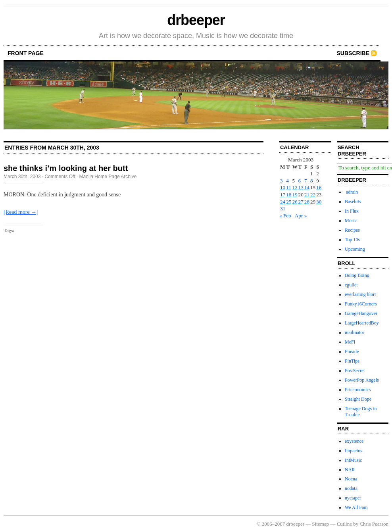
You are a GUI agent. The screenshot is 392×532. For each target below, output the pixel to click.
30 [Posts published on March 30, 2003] (319, 202)
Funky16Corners (361, 304)
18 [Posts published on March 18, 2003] (289, 195)
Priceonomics (358, 390)
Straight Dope (358, 399)
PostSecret (355, 371)
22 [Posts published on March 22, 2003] (313, 195)
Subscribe (353, 53)
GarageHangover (361, 313)
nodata (351, 488)
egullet (351, 285)
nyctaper (353, 498)
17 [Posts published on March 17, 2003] (283, 195)
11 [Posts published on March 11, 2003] (289, 187)
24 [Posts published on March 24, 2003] (283, 202)
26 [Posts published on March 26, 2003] (295, 202)
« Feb (285, 216)
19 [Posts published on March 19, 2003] (295, 195)
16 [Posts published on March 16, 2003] (319, 187)
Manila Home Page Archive (108, 177)
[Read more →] (21, 212)
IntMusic (353, 460)
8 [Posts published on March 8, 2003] (312, 181)
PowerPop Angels (362, 380)
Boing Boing (357, 275)
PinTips (352, 361)
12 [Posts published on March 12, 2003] (295, 187)
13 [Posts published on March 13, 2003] (301, 187)
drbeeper (196, 20)
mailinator (355, 332)
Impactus (354, 451)
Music (351, 221)
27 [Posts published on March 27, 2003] (301, 202)
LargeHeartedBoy (362, 323)
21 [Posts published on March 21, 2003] (307, 195)
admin (351, 192)
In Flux (352, 211)
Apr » (301, 216)
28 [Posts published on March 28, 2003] (307, 202)
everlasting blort (360, 294)
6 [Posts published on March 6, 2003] (300, 181)
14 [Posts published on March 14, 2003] (307, 187)
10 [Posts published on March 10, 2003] (283, 187)
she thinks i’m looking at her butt (66, 168)
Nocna (351, 479)
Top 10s (352, 240)
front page (26, 53)
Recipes (352, 230)
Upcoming (355, 249)
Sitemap (321, 524)
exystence (354, 441)
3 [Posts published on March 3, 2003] (282, 181)
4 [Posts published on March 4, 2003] (287, 181)
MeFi (350, 342)
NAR (350, 470)
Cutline (344, 524)
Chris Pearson (374, 524)
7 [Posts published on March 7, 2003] (306, 181)
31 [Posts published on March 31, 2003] (283, 208)
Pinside (352, 351)
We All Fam (356, 507)
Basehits (353, 202)
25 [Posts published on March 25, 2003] (289, 202)
